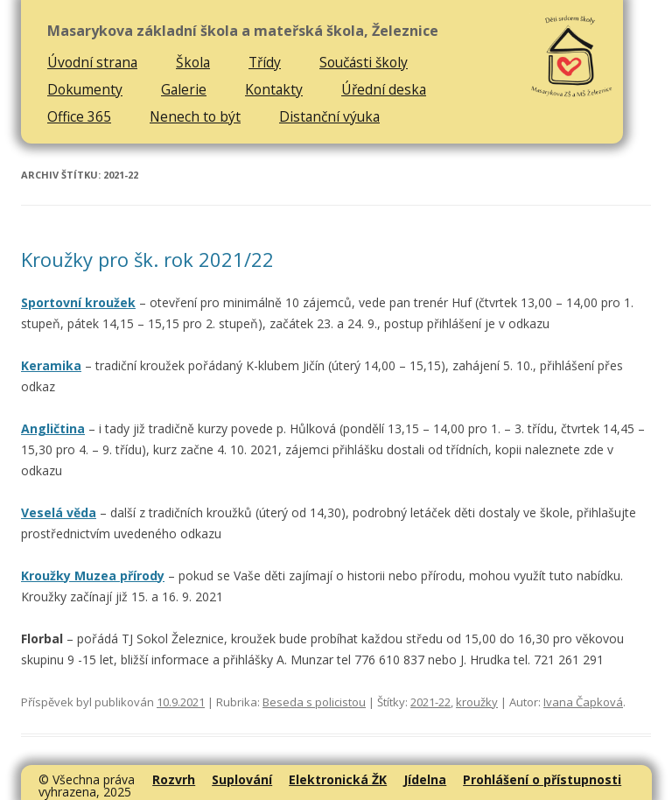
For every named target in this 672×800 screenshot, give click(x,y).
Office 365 (79, 116)
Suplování (242, 779)
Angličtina (53, 428)
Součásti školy (364, 62)
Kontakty (274, 89)
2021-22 (430, 702)
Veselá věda (59, 512)
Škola (193, 62)
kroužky (477, 702)
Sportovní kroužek (78, 302)
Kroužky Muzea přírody (93, 575)
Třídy (265, 62)
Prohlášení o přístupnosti (542, 779)
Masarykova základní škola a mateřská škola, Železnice (243, 31)
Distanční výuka (329, 116)
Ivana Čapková (583, 702)
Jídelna (425, 779)
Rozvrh (174, 779)
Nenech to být (195, 116)
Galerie (184, 89)
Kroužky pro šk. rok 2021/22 (147, 259)
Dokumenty (85, 89)
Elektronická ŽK (338, 779)
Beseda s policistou (314, 702)
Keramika (51, 365)
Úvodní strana (92, 62)
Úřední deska (384, 89)
